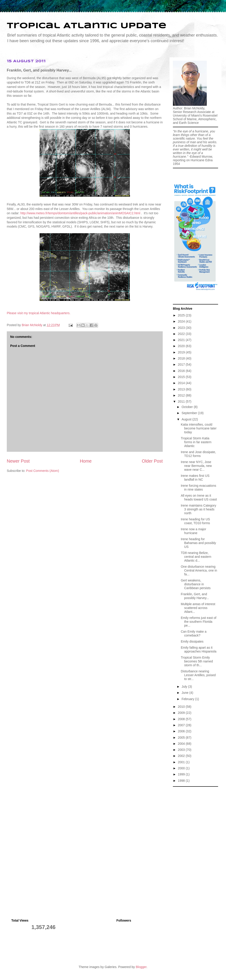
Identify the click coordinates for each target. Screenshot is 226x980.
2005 (182, 738)
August (187, 419)
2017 (182, 364)
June (185, 693)
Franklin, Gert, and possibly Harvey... (195, 596)
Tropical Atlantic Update (87, 26)
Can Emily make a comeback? (194, 633)
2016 (182, 371)
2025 (182, 315)
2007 (182, 725)
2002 (182, 756)
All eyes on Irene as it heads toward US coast (199, 497)
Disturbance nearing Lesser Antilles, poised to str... (198, 675)
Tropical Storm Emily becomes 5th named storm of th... (197, 661)
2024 (182, 321)
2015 (182, 377)
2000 (182, 768)
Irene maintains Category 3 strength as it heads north (198, 509)
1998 (182, 781)
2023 (182, 328)
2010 (182, 707)
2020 (182, 346)
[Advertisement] (195, 812)
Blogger (141, 967)
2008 (182, 719)
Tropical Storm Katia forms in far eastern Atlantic (196, 442)
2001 (182, 762)
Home (86, 461)
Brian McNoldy (32, 325)
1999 (182, 774)
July (185, 687)
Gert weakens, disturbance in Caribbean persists (196, 584)
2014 (182, 383)
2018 (182, 358)
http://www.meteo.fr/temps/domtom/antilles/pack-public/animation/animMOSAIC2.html (80, 213)
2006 (182, 731)
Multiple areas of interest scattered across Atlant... (198, 608)
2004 (182, 744)
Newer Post (18, 461)
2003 (182, 750)
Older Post (152, 461)
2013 (182, 389)
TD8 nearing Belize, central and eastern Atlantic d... (196, 557)
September (190, 413)
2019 (182, 352)
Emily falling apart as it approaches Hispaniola (199, 649)
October (188, 407)
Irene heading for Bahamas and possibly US (198, 543)
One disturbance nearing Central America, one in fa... (199, 570)
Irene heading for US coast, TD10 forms (195, 521)
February (188, 699)
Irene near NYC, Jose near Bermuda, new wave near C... (196, 466)
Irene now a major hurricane (193, 531)
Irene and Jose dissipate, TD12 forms (198, 454)
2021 (182, 340)
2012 (182, 395)
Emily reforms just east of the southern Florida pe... (199, 622)
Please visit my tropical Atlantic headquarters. (39, 313)
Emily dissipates (192, 641)
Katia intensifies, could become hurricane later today (199, 428)
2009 (182, 713)
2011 (182, 401)
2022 (182, 334)
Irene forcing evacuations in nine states (198, 488)
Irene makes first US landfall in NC (195, 478)
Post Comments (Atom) (43, 471)
